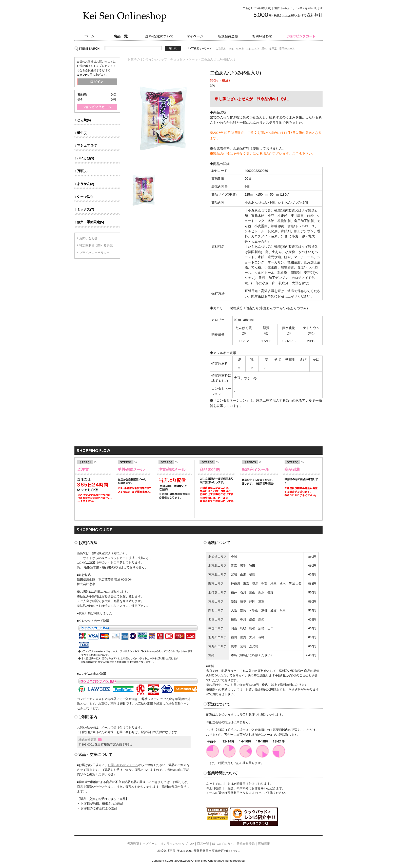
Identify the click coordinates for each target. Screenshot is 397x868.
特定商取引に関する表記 (96, 245)
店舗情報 (264, 844)
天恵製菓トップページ (142, 844)
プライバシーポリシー (94, 253)
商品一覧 (121, 36)
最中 (264, 48)
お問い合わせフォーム (123, 765)
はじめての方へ (223, 844)
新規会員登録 (228, 36)
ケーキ (240, 48)
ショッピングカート (302, 36)
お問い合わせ (263, 36)
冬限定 (273, 48)
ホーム (89, 36)
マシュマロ (253, 48)
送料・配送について (160, 36)
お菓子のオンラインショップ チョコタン (156, 59)
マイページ (196, 36)
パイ (231, 48)
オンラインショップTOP (177, 844)
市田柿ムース (287, 48)
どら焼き (221, 48)
